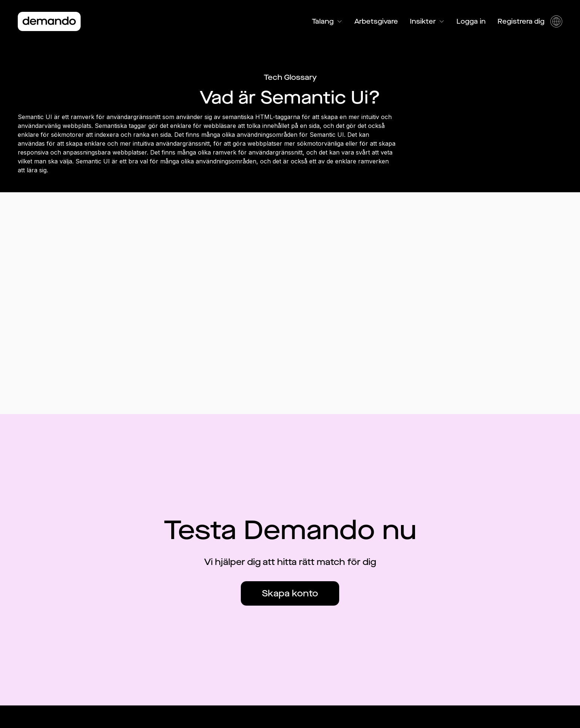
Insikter (427, 21)
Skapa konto (290, 593)
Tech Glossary (290, 77)
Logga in (471, 21)
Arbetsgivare (376, 21)
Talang (327, 21)
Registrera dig (521, 21)
